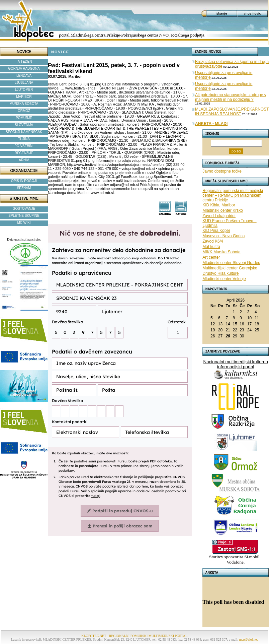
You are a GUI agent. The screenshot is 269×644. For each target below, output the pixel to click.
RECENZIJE (24, 153)
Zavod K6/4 (213, 241)
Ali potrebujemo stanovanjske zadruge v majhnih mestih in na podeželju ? (231, 97)
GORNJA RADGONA (24, 69)
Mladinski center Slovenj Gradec (231, 263)
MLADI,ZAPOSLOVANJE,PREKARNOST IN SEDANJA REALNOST (232, 112)
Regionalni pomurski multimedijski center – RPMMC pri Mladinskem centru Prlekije (233, 195)
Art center (211, 257)
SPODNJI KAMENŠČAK (24, 132)
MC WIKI (24, 223)
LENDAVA (24, 76)
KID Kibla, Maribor (219, 205)
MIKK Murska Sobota (221, 252)
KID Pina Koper (216, 231)
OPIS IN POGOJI (24, 181)
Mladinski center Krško (223, 210)
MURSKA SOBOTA (24, 104)
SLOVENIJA (24, 125)
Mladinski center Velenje (224, 279)
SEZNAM (24, 188)
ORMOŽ (24, 111)
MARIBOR (24, 97)
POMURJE (24, 118)
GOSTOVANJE (24, 209)
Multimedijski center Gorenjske (230, 268)
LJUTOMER (24, 90)
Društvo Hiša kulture (220, 273)
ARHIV (24, 160)
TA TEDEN (24, 61)
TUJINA (24, 139)
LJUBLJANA (24, 83)
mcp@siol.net (249, 639)
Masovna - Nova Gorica (223, 236)
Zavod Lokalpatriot (219, 216)
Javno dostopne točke (222, 171)
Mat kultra (211, 247)
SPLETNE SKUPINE (24, 216)
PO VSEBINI (24, 146)
